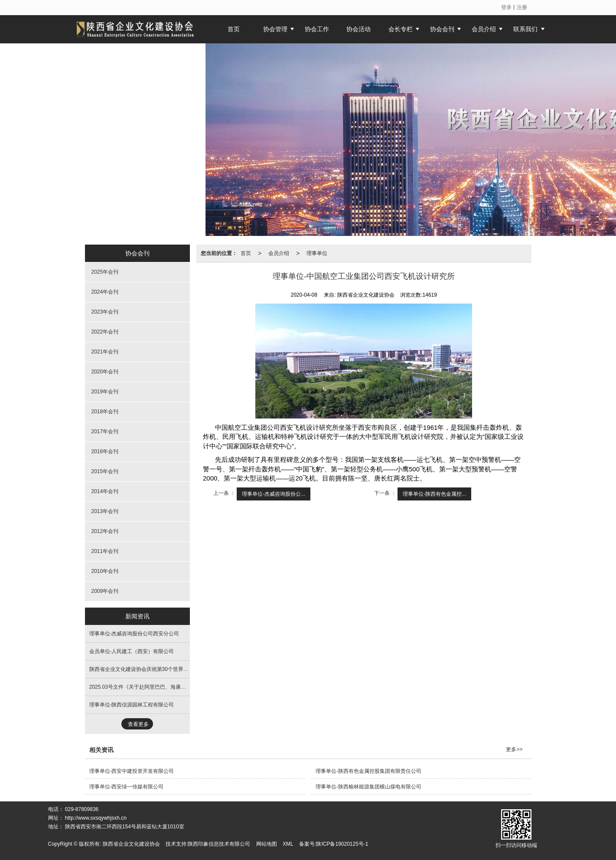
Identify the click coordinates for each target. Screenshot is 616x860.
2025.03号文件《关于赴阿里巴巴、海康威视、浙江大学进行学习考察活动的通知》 (184, 687)
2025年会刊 (105, 272)
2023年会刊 (105, 312)
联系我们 (525, 29)
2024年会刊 (105, 292)
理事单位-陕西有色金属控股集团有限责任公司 (368, 771)
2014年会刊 (105, 491)
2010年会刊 (105, 571)
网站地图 (267, 844)
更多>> (514, 749)
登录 (506, 7)
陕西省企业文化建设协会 (131, 844)
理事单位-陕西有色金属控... (434, 494)
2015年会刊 (105, 471)
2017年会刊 (105, 432)
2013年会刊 (105, 511)
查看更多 (138, 724)
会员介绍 (484, 29)
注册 (522, 7)
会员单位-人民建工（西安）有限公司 (132, 651)
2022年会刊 (105, 332)
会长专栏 (401, 29)
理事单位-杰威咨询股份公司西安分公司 (134, 634)
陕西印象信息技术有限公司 (219, 844)
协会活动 (359, 29)
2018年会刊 (105, 412)
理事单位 (317, 253)
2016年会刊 (105, 451)
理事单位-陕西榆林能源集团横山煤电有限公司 (368, 787)
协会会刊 (442, 29)
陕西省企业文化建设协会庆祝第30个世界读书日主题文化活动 (160, 669)
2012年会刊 (105, 531)
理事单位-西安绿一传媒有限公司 (127, 787)
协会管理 (275, 29)
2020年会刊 (105, 372)
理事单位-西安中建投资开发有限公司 (132, 771)
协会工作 (317, 29)
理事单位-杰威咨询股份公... (274, 494)
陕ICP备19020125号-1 (342, 844)
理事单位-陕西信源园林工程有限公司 (132, 705)
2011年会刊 (105, 551)
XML (288, 844)
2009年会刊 (105, 591)
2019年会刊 (105, 392)
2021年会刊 (105, 352)
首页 (246, 253)
